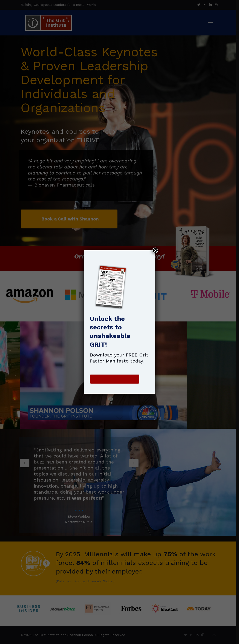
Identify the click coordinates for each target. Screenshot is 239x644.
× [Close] (155, 250)
